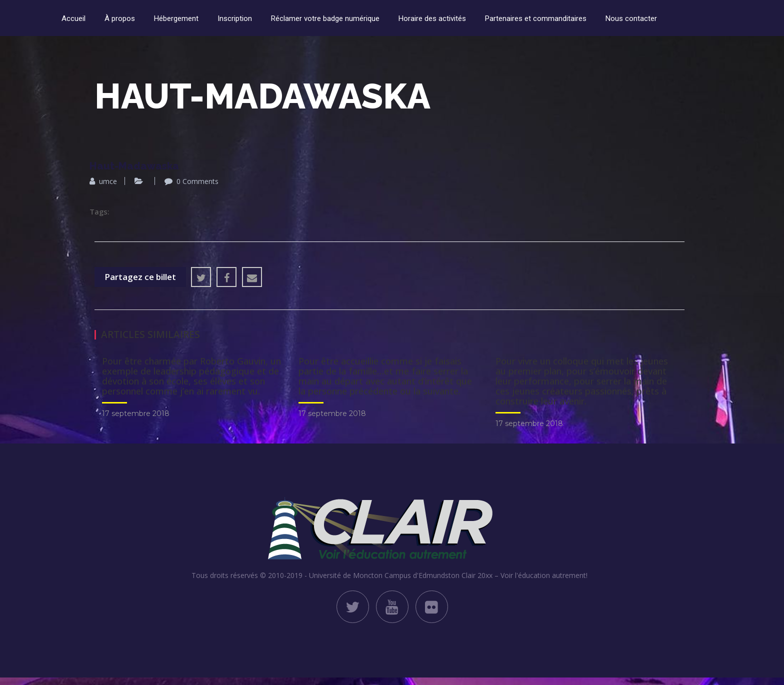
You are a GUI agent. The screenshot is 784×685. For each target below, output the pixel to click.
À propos (120, 18)
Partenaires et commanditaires (536, 18)
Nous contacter (631, 18)
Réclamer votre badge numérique (325, 18)
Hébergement (176, 18)
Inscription (235, 18)
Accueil (73, 18)
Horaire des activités (432, 18)
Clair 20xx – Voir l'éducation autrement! (524, 575)
